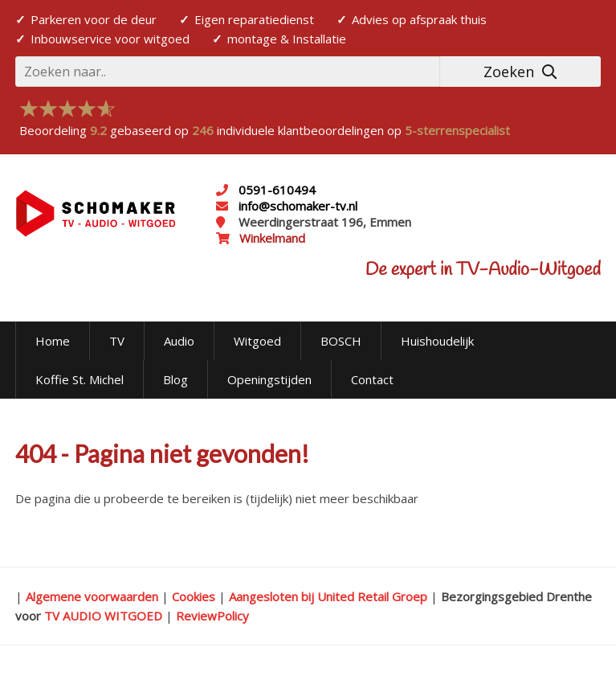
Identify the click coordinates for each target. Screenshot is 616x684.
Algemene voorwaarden (92, 596)
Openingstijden (269, 379)
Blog (175, 379)
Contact (372, 379)
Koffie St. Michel (80, 379)
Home (53, 341)
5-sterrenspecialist (457, 130)
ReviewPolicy (212, 616)
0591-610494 (277, 190)
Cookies (194, 596)
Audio (179, 341)
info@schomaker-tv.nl (296, 206)
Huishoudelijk (437, 341)
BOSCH (341, 341)
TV (117, 341)
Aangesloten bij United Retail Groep (328, 596)
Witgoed (257, 341)
